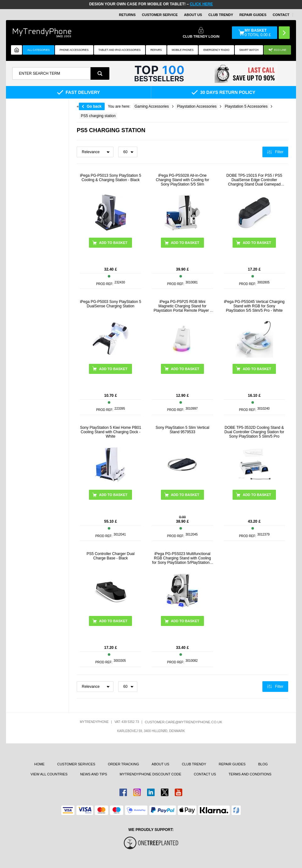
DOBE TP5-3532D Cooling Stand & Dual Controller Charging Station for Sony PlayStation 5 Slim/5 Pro (254, 432)
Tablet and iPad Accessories (119, 50)
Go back (94, 106)
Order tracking (123, 764)
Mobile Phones (182, 50)
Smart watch (249, 50)
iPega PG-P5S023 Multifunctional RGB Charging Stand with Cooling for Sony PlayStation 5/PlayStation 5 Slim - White (182, 558)
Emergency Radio (216, 50)
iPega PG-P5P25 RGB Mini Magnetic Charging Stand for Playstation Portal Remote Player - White (182, 306)
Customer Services (76, 764)
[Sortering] (95, 152)
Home (39, 764)
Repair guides (253, 15)
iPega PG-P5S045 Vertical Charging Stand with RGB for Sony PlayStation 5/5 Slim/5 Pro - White (254, 306)
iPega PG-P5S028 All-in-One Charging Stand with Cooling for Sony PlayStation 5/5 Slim (182, 180)
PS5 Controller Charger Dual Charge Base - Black (110, 556)
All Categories (38, 50)
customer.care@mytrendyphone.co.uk (184, 722)
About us (161, 764)
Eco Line (277, 50)
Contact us (205, 774)
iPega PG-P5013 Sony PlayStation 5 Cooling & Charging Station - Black (110, 178)
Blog (263, 764)
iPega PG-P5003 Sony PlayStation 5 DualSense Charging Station (110, 304)
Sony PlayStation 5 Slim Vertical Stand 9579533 (182, 430)
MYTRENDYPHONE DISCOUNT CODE (151, 774)
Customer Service (160, 15)
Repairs (156, 50)
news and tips (94, 774)
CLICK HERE (201, 4)
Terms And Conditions (250, 774)
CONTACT (281, 15)
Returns (127, 15)
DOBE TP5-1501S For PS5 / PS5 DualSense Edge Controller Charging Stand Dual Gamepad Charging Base (254, 180)
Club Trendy (221, 15)
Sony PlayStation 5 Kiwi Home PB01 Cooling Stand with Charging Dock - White (110, 432)
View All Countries (49, 774)
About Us (193, 15)
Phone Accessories (74, 50)
